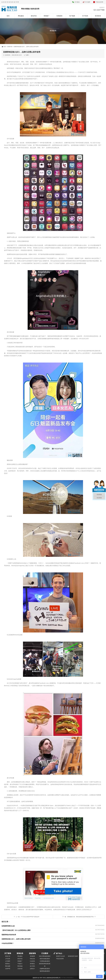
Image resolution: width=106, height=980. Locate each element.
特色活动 (32, 959)
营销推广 (47, 16)
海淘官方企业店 (60, 956)
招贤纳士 (8, 964)
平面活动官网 (99, 2)
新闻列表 (10, 47)
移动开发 (34, 16)
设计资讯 (32, 966)
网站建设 (21, 16)
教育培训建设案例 (45, 959)
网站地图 (8, 966)
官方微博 (88, 2)
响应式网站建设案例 (45, 956)
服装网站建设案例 (45, 971)
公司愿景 (8, 961)
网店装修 (20, 966)
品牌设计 (32, 969)
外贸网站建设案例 (45, 961)
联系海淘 (98, 16)
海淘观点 (32, 964)
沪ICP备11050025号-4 (67, 978)
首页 (8, 16)
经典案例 (59, 16)
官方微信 (77, 2)
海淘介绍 (8, 956)
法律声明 (8, 969)
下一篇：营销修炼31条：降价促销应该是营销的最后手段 (78, 917)
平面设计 (20, 964)
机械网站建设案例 (45, 969)
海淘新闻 (32, 956)
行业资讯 (32, 961)
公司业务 (8, 959)
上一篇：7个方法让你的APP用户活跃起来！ (28, 917)
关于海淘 (85, 16)
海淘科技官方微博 (73, 956)
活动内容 (20, 969)
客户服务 (72, 16)
